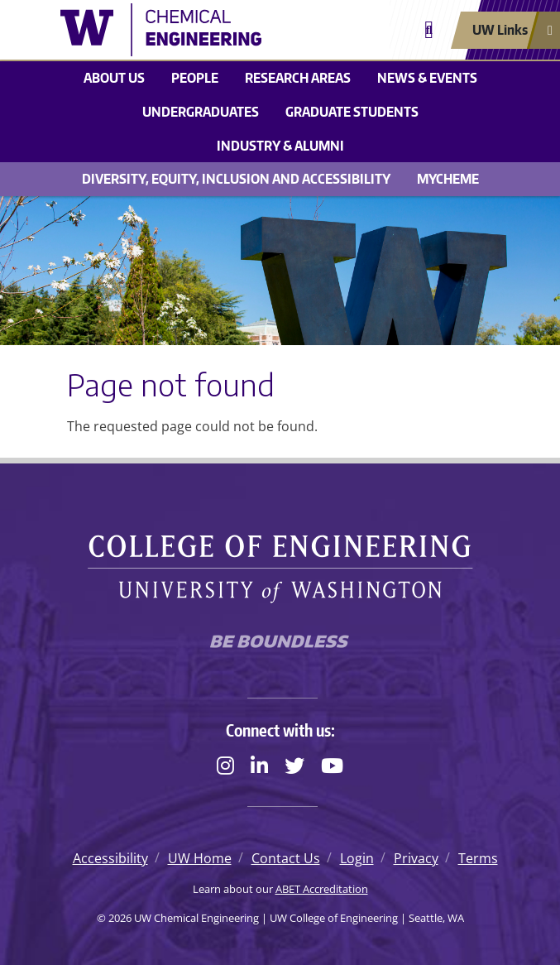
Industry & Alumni (280, 146)
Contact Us (286, 858)
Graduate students (352, 112)
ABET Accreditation (322, 889)
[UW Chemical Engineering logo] (187, 30)
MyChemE (448, 179)
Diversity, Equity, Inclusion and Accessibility (236, 179)
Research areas (298, 78)
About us (114, 78)
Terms (478, 858)
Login (357, 858)
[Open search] (429, 30)
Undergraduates (201, 112)
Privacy (416, 858)
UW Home (200, 858)
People (195, 78)
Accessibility (110, 858)
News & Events (427, 78)
